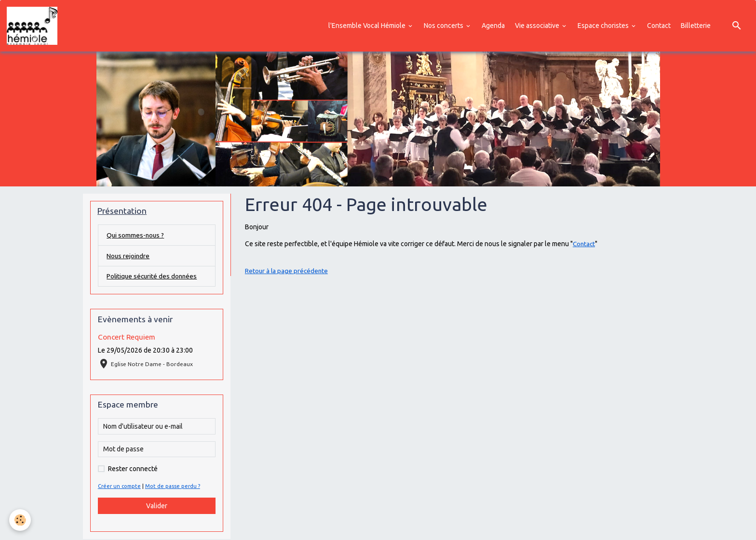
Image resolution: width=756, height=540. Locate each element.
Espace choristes (604, 26)
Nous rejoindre (128, 256)
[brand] (34, 26)
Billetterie (696, 26)
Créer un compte (120, 487)
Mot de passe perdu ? (173, 487)
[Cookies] (20, 520)
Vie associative (538, 26)
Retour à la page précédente (287, 271)
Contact (659, 26)
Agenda (493, 26)
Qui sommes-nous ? (136, 236)
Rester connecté (133, 470)
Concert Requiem (127, 338)
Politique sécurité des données (153, 277)
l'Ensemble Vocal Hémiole (368, 26)
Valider (157, 507)
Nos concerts (444, 26)
